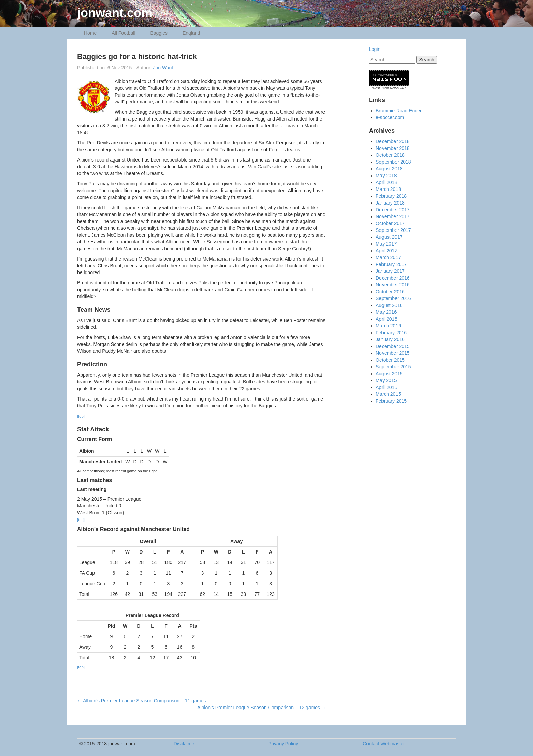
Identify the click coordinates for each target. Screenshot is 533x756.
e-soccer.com (390, 117)
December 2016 (393, 278)
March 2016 (388, 326)
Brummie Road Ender (399, 111)
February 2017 (391, 264)
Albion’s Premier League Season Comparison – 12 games (262, 708)
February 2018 (391, 196)
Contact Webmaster (384, 744)
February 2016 (391, 333)
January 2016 (390, 339)
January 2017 (390, 271)
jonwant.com (115, 13)
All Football (123, 33)
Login (375, 49)
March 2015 (388, 394)
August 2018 (389, 169)
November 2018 (393, 148)
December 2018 (393, 141)
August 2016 (389, 305)
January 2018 (390, 203)
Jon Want (163, 68)
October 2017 (390, 223)
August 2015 (389, 374)
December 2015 (393, 346)
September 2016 (393, 298)
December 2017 (393, 210)
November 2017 (393, 216)
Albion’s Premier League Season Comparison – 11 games (141, 701)
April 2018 (386, 182)
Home (90, 33)
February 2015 (391, 401)
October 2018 (390, 155)
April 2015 (386, 387)
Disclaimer (185, 744)
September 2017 (393, 230)
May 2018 (386, 176)
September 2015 (393, 367)
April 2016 (386, 319)
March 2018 (388, 189)
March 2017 (388, 257)
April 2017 (386, 251)
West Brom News (385, 88)
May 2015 (386, 380)
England (191, 33)
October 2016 (390, 292)
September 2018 (393, 162)
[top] (81, 416)
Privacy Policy (283, 744)
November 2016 (393, 285)
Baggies (159, 33)
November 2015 (393, 353)
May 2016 (386, 312)
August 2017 (389, 237)
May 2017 (386, 244)
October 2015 (390, 360)
